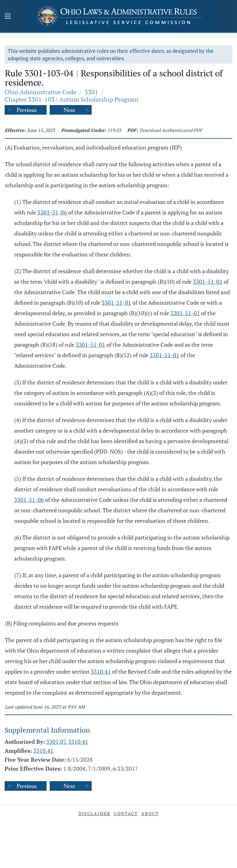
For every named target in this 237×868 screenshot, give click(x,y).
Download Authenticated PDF (171, 130)
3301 (91, 92)
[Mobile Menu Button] (8, 17)
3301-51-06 (52, 212)
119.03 (114, 130)
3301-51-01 (208, 282)
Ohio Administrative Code (40, 92)
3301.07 (56, 742)
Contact (126, 813)
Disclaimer (94, 813)
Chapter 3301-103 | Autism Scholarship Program (71, 99)
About (150, 813)
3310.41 (101, 671)
